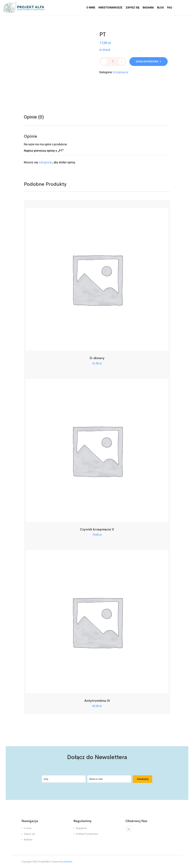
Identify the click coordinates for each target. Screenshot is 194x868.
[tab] (34, 117)
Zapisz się (29, 834)
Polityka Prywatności (87, 834)
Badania (28, 840)
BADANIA (148, 8)
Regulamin (81, 828)
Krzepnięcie (121, 72)
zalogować (46, 162)
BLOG (160, 8)
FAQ (170, 8)
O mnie (28, 828)
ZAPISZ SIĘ (133, 8)
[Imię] (64, 779)
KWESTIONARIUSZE (110, 8)
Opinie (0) (34, 117)
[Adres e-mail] (109, 779)
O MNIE (91, 8)
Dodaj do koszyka (147, 62)
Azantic (68, 862)
